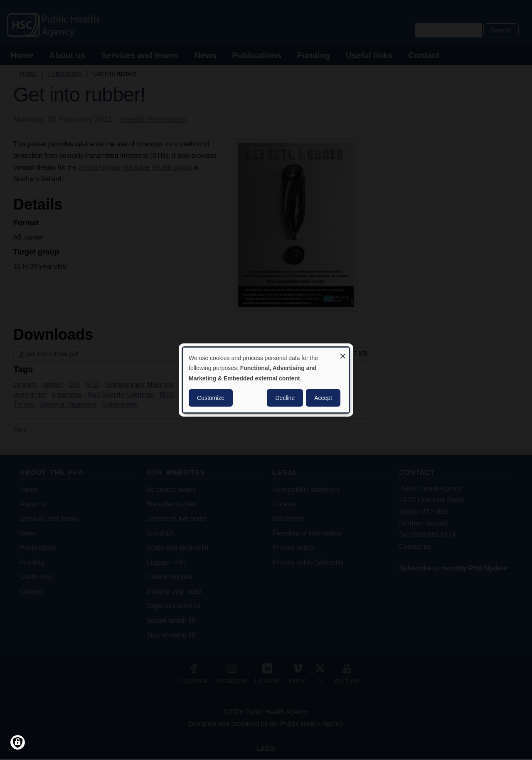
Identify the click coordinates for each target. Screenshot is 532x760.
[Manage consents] (18, 742)
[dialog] (266, 380)
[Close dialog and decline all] (343, 353)
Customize (211, 398)
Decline (285, 398)
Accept (323, 398)
